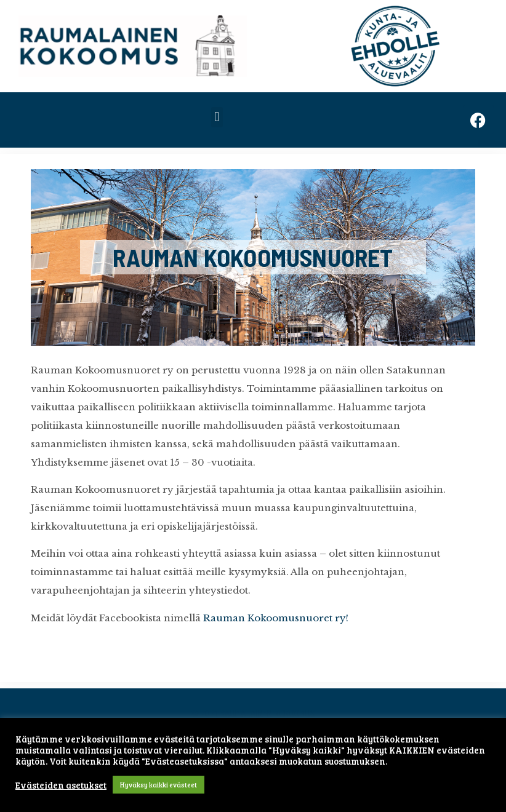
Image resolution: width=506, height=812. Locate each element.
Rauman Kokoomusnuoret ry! (276, 618)
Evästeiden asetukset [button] (61, 785)
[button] (217, 117)
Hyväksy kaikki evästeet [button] (159, 785)
